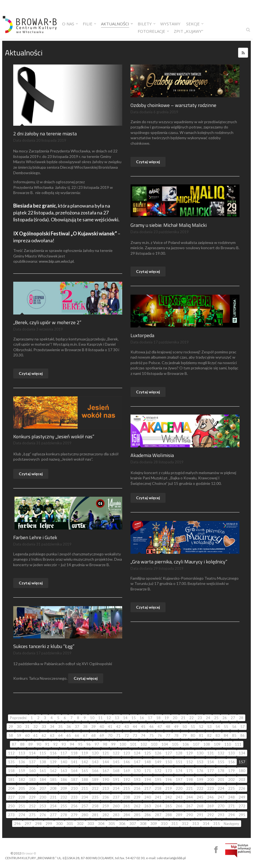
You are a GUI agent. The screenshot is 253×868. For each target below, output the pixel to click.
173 (169, 771)
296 (17, 824)
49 (176, 727)
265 (169, 806)
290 (190, 815)
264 (158, 806)
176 (200, 771)
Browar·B (29, 853)
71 (118, 735)
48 (168, 727)
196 (169, 780)
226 (242, 788)
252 (32, 806)
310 (164, 824)
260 (116, 806)
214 (116, 788)
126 (158, 753)
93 (64, 744)
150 (169, 762)
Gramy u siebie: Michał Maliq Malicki (169, 225)
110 (228, 744)
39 (94, 727)
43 (127, 727)
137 (32, 762)
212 (95, 788)
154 (211, 762)
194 (148, 780)
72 (127, 735)
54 (218, 727)
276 (43, 815)
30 (19, 727)
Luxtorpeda (142, 335)
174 (179, 771)
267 (190, 806)
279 (74, 815)
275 (32, 815)
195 (158, 780)
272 (242, 806)
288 (169, 815)
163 (64, 771)
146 (127, 762)
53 (209, 727)
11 (100, 718)
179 (231, 771)
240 (148, 797)
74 (143, 735)
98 (105, 744)
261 (127, 806)
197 (179, 780)
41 (110, 727)
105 (175, 744)
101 (133, 744)
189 (95, 780)
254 (53, 806)
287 (158, 815)
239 (137, 797)
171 (148, 771)
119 (85, 753)
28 (241, 718)
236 (106, 797)
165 (85, 771)
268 (200, 806)
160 (32, 771)
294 (231, 815)
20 (175, 718)
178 (221, 771)
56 (234, 727)
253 (43, 806)
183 (32, 780)
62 (44, 735)
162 (53, 771)
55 (226, 727)
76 (160, 735)
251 (22, 806)
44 (135, 727)
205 (22, 788)
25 (216, 718)
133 (231, 753)
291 (200, 815)
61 (36, 735)
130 (200, 753)
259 (106, 806)
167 (106, 771)
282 (106, 815)
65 (69, 735)
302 (80, 824)
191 (116, 780)
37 (77, 727)
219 (169, 788)
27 (233, 718)
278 (64, 815)
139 (53, 762)
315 (217, 824)
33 (44, 727)
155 (221, 762)
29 (11, 727)
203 (242, 780)
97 (97, 744)
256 (74, 806)
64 (60, 735)
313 (196, 824)
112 (11, 753)
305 (112, 824)
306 (122, 824)
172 (158, 771)
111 (238, 744)
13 (117, 718)
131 (211, 753)
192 (127, 780)
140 (64, 762)
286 (148, 815)
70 (110, 735)
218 (158, 788)
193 (137, 780)
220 (179, 788)
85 (234, 735)
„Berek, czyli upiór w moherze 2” (47, 322)
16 (142, 718)
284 (127, 815)
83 (218, 735)
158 (11, 771)
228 (22, 797)
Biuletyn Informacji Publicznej (238, 850)
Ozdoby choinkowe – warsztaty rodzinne (173, 105)
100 (123, 744)
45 (143, 727)
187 (74, 780)
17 (150, 718)
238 (127, 797)
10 (92, 718)
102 (144, 744)
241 (158, 797)
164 (74, 771)
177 (211, 771)
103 (154, 744)
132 (221, 753)
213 (106, 788)
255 (64, 806)
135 (11, 762)
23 (200, 718)
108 (207, 744)
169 (127, 771)
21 (183, 718)
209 (64, 788)
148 (148, 762)
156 (231, 762)
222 (200, 788)
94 (72, 744)
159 (22, 771)
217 (148, 788)
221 (190, 788)
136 (22, 762)
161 (43, 771)
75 (151, 735)
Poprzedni (18, 718)
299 (49, 824)
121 (106, 753)
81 (201, 735)
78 (176, 735)
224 (221, 788)
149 (158, 762)
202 (231, 780)
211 (85, 788)
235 (95, 797)
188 (85, 780)
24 (208, 718)
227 (11, 797)
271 (231, 806)
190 (106, 780)
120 (95, 753)
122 (116, 753)
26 (225, 718)
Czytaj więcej (148, 162)
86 (243, 735)
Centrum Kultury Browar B (216, 850)
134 (242, 753)
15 (134, 718)
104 (165, 744)
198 (190, 780)
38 (85, 727)
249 (242, 797)
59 (19, 735)
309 (154, 824)
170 (137, 771)
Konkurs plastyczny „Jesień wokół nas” (54, 436)
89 (31, 744)
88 (22, 744)
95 (80, 744)
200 (211, 780)
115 (43, 753)
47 (160, 727)
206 (32, 788)
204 (11, 788)
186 (64, 780)
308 (143, 824)
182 (22, 780)
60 (27, 735)
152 (190, 762)
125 (148, 753)
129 (190, 753)
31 (27, 727)
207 (43, 788)
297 (28, 824)
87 (14, 744)
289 (179, 815)
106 (186, 744)
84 (226, 735)
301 (70, 824)
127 (169, 753)
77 (168, 735)
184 (43, 780)
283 (116, 815)
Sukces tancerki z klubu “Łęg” (44, 646)
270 (221, 806)
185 (53, 780)
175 (190, 771)
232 (64, 797)
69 (102, 735)
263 (148, 806)
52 (201, 727)
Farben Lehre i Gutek (35, 537)
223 (211, 788)
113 (22, 753)
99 (113, 744)
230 (43, 797)
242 (169, 797)
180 (242, 771)
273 (11, 815)
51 (193, 727)
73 (135, 735)
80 (193, 735)
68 (94, 735)
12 (109, 718)
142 (85, 762)
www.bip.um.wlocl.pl (56, 261)
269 (211, 806)
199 (200, 780)
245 (200, 797)
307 (133, 824)
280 (85, 815)
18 (158, 718)
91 (47, 744)
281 (95, 815)
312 (185, 824)
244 (190, 797)
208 (53, 788)
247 (221, 797)
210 (74, 788)
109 (217, 744)
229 (32, 797)
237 (116, 797)
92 (55, 744)
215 (127, 788)
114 (32, 753)
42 (118, 727)
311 (175, 824)
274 (22, 815)
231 (53, 797)
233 (74, 797)
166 (95, 771)
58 (11, 735)
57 (243, 727)
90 (39, 744)
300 (59, 824)
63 (52, 735)
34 (52, 727)
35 (60, 727)
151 (179, 762)
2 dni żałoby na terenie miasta (45, 134)
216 (137, 788)
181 (11, 780)
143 (95, 762)
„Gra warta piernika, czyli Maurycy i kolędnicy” (179, 562)
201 (221, 780)
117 (64, 753)
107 (196, 744)
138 (43, 762)
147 (137, 762)
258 (95, 806)
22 (191, 718)
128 (179, 753)
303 (91, 824)
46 (151, 727)
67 (85, 735)
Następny (231, 824)
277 (53, 815)
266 (179, 806)
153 (200, 762)
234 (85, 797)
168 (116, 771)
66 (77, 735)
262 (137, 806)
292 (211, 815)
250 (11, 806)
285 (137, 815)
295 (242, 815)
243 (179, 797)
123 (127, 753)
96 (89, 744)
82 (209, 735)
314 (206, 824)
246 (211, 797)
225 (231, 788)
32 (36, 727)
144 (106, 762)
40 (102, 727)
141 (74, 762)
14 (125, 718)
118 (74, 753)
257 (85, 806)
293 (221, 815)
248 (231, 797)
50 (185, 727)
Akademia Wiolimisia (152, 455)
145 (116, 762)
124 (137, 753)
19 (167, 718)
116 (53, 753)
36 (69, 727)
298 (38, 824)
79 (185, 735)
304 (101, 824)
